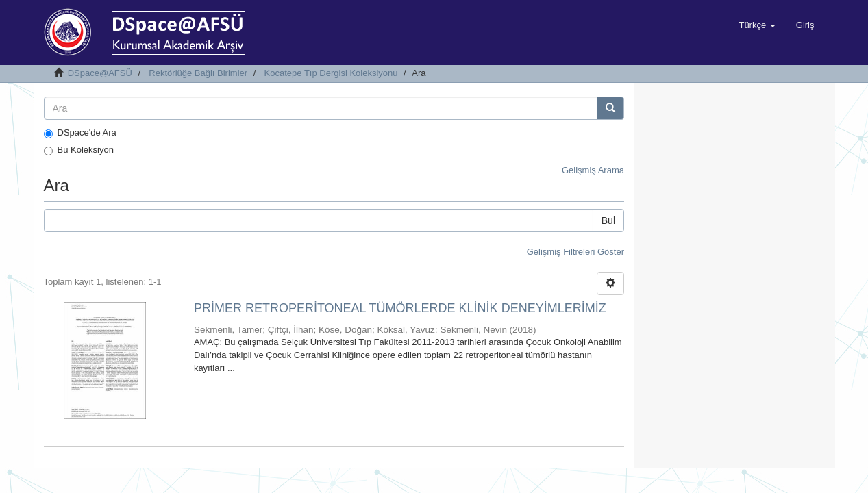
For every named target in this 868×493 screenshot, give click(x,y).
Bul (608, 220)
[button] (757, 25)
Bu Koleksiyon (79, 150)
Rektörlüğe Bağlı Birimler (198, 73)
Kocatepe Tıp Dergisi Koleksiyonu (331, 73)
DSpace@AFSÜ (100, 73)
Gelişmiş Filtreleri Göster (575, 252)
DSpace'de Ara (80, 133)
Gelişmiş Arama (593, 170)
